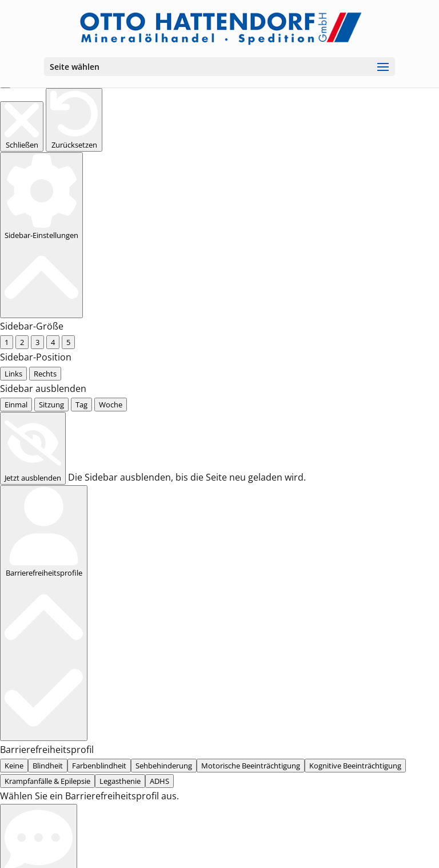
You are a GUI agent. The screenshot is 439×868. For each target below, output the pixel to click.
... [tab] (19, 612)
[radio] (5, 427)
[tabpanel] (219, 627)
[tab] (5, 612)
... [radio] (7, 171)
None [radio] (14, 335)
